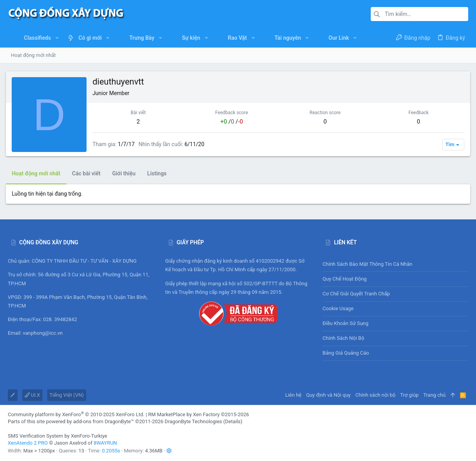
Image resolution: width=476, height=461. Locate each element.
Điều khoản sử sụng (345, 323)
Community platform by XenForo (76, 414)
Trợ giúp (410, 395)
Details (233, 421)
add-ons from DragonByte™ (104, 421)
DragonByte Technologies (193, 421)
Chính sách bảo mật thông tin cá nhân (395, 264)
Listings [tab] (159, 173)
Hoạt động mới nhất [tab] (38, 173)
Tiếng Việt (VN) (67, 395)
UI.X (32, 395)
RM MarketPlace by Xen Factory (199, 414)
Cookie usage (338, 308)
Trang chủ (434, 395)
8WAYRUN (105, 443)
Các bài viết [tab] (88, 173)
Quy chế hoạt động (395, 279)
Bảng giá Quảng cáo (346, 353)
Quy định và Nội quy (328, 395)
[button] (57, 38)
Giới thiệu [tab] (126, 173)
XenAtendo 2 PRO (28, 443)
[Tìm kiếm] (419, 14)
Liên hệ (294, 395)
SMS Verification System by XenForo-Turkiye (58, 436)
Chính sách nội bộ (343, 338)
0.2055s (111, 451)
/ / (232, 122)
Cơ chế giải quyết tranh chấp (356, 294)
